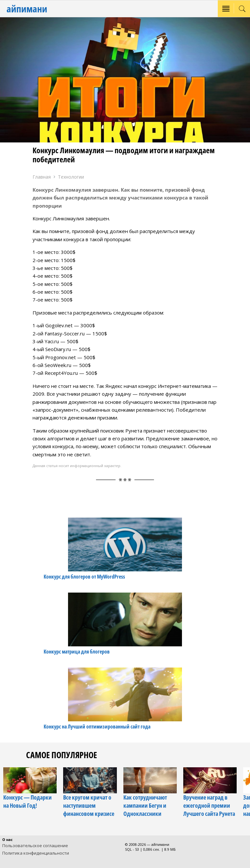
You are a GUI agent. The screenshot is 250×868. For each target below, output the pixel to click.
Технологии (71, 177)
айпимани (27, 9)
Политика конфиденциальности (36, 853)
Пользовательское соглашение (35, 846)
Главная (42, 177)
